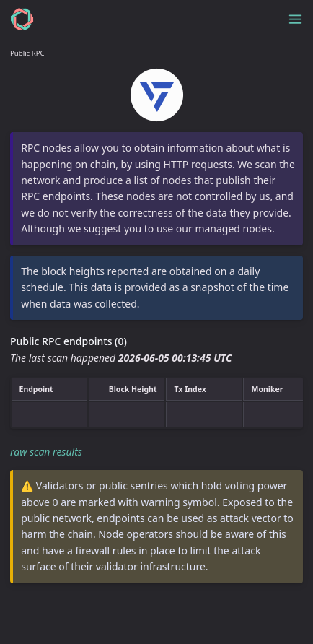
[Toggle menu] (295, 19)
